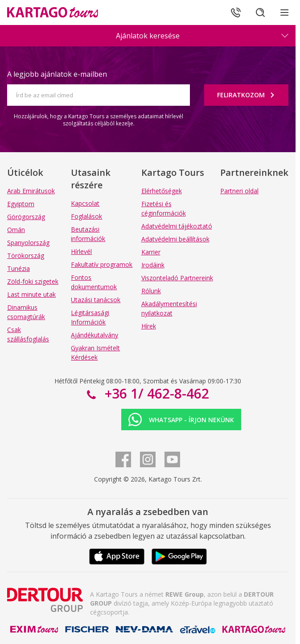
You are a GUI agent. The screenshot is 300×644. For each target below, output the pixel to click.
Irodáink (153, 265)
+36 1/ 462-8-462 (155, 393)
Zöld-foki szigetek (33, 281)
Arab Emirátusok (31, 191)
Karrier (151, 252)
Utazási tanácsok (96, 300)
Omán (16, 230)
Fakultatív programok (102, 264)
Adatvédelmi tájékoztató (177, 226)
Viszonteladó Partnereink (177, 278)
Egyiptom (21, 204)
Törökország (26, 256)
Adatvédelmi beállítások (175, 239)
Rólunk (151, 291)
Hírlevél (81, 251)
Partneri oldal (239, 191)
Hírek (149, 326)
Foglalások (86, 216)
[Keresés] (260, 12)
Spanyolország (28, 243)
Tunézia (18, 268)
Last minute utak (31, 294)
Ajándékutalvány (95, 335)
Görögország (26, 217)
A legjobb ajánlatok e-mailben (57, 74)
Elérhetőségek (162, 191)
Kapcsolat (85, 203)
